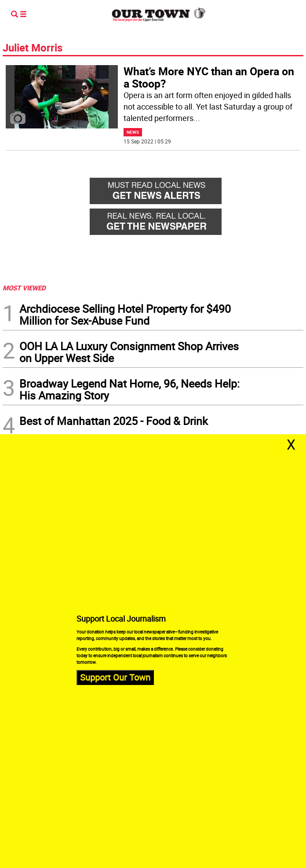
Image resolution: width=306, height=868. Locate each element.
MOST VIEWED (24, 288)
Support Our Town (115, 677)
